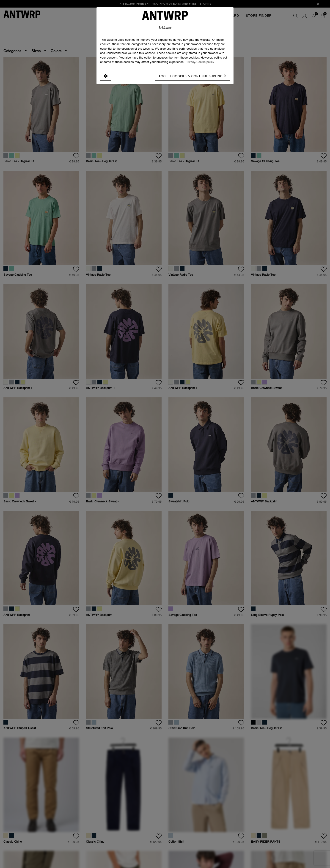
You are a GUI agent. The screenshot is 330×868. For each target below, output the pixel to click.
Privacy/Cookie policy (200, 62)
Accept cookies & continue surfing (192, 76)
